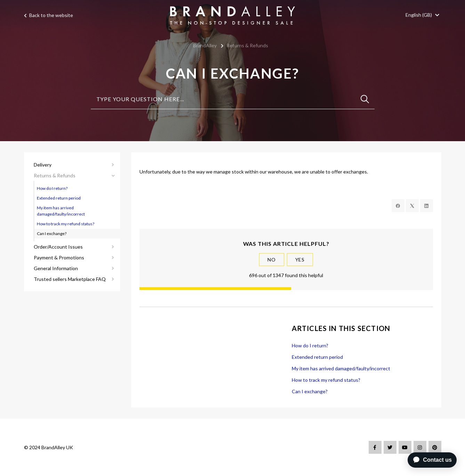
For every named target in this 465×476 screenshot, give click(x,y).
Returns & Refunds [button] (55, 175)
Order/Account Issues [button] (58, 247)
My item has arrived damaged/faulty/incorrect (341, 368)
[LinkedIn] (427, 206)
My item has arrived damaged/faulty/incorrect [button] (61, 211)
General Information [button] (56, 268)
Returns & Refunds (247, 45)
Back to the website (49, 15)
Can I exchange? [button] (52, 233)
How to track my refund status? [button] (66, 224)
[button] (423, 15)
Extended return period (317, 357)
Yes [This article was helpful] (300, 260)
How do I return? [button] (52, 188)
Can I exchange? (310, 391)
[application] (431, 460)
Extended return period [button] (59, 198)
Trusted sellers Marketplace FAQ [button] (70, 279)
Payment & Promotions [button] (59, 257)
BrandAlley (205, 45)
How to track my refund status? (326, 380)
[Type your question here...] (233, 99)
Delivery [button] (43, 165)
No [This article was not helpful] (272, 260)
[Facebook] (398, 206)
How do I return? (310, 345)
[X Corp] (412, 206)
